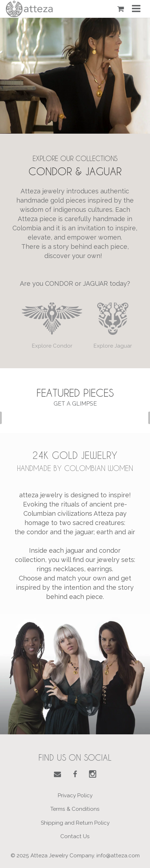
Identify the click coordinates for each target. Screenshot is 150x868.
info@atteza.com (118, 856)
